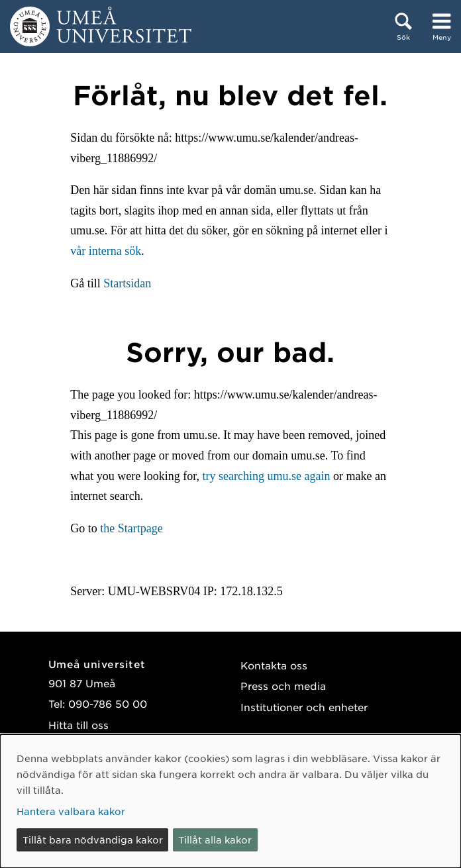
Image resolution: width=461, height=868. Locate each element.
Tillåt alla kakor (215, 840)
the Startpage (131, 528)
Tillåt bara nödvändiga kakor (93, 840)
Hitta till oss (78, 725)
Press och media (283, 686)
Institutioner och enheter (304, 707)
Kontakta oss (274, 665)
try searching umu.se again (267, 476)
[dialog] (230, 801)
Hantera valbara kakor (71, 811)
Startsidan (127, 283)
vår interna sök (106, 251)
